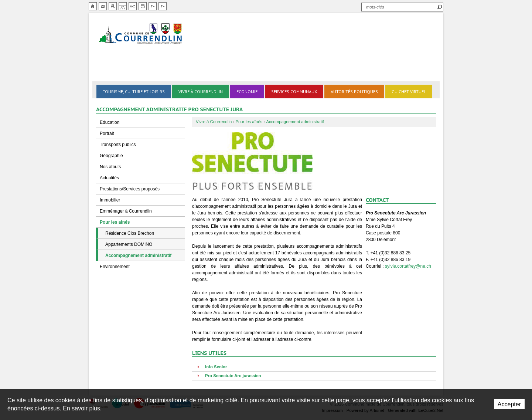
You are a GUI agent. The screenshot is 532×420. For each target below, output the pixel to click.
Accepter (509, 404)
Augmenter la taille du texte (153, 6)
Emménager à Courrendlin (126, 211)
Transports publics (118, 145)
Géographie (111, 156)
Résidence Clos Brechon (130, 233)
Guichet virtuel (409, 92)
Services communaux (294, 92)
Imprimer (143, 6)
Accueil (93, 6)
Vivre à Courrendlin (201, 92)
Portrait (107, 133)
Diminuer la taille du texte (163, 6)
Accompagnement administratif (138, 255)
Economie (247, 92)
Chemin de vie (123, 6)
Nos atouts (110, 167)
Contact (103, 6)
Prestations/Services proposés (130, 189)
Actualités (109, 178)
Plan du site (113, 6)
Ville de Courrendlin (141, 34)
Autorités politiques (354, 92)
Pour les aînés (115, 222)
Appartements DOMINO (129, 244)
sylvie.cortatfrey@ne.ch (408, 266)
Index (133, 6)
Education (110, 122)
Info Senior (216, 367)
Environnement (115, 267)
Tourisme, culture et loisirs (134, 92)
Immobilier (110, 200)
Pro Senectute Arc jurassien (233, 376)
